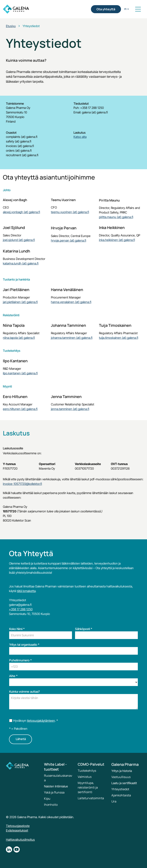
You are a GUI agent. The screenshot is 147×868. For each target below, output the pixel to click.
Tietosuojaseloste (18, 826)
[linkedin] (9, 850)
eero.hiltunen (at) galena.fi (20, 409)
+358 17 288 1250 (21, 609)
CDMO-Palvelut (91, 764)
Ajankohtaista (121, 795)
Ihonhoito (51, 805)
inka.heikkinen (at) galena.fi (117, 240)
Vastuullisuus (121, 777)
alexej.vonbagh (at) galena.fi (21, 212)
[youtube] (17, 850)
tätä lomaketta (26, 591)
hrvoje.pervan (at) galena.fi (69, 240)
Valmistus (85, 777)
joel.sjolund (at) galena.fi (19, 240)
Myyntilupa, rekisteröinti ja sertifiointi (88, 787)
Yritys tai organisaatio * (24, 645)
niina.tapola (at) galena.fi (19, 338)
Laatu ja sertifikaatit (124, 783)
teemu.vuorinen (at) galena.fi (70, 212)
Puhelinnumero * (20, 660)
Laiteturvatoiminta (91, 798)
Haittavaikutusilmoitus (20, 840)
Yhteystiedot (120, 789)
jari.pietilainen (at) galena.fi (20, 302)
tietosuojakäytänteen (41, 721)
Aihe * (13, 676)
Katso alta (80, 137)
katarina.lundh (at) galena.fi (21, 263)
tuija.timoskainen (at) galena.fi (119, 338)
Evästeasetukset (17, 830)
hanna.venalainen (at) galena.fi (71, 302)
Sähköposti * (84, 629)
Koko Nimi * (17, 629)
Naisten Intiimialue (56, 786)
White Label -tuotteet (55, 767)
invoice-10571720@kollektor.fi (22, 484)
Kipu (47, 798)
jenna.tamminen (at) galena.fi (70, 409)
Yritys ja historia (122, 771)
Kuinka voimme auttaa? (24, 692)
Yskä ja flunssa (54, 792)
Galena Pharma (125, 764)
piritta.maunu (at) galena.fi (116, 217)
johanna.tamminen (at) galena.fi (72, 338)
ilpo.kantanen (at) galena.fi (20, 373)
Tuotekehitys (87, 771)
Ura (114, 801)
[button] (138, 9)
